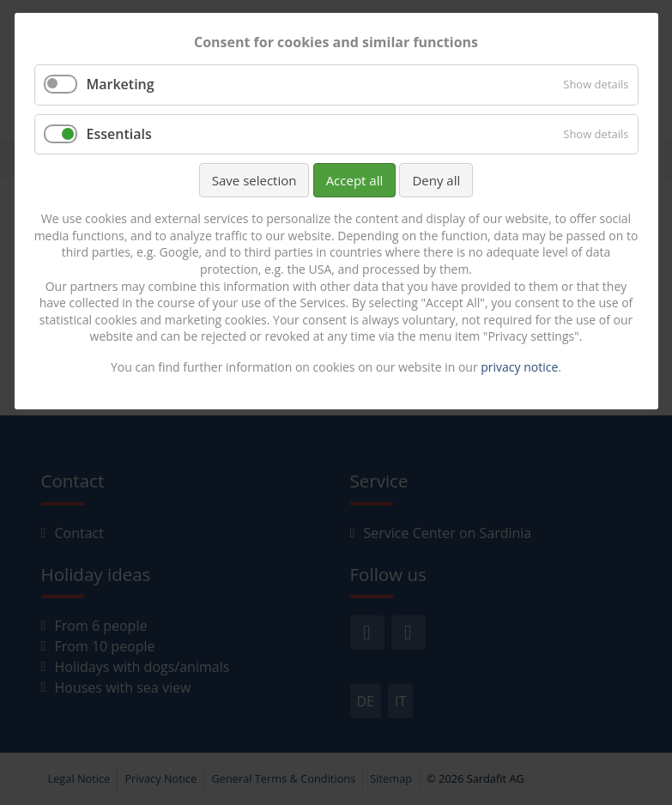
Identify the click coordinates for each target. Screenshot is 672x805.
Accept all (355, 180)
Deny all (436, 180)
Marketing (121, 84)
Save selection (254, 180)
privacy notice (519, 367)
